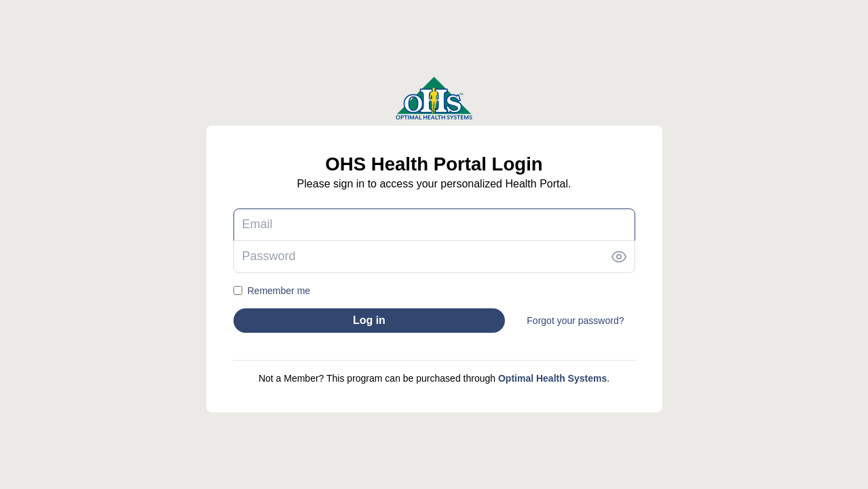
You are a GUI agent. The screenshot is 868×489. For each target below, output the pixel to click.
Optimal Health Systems (552, 378)
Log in (369, 320)
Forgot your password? (575, 321)
